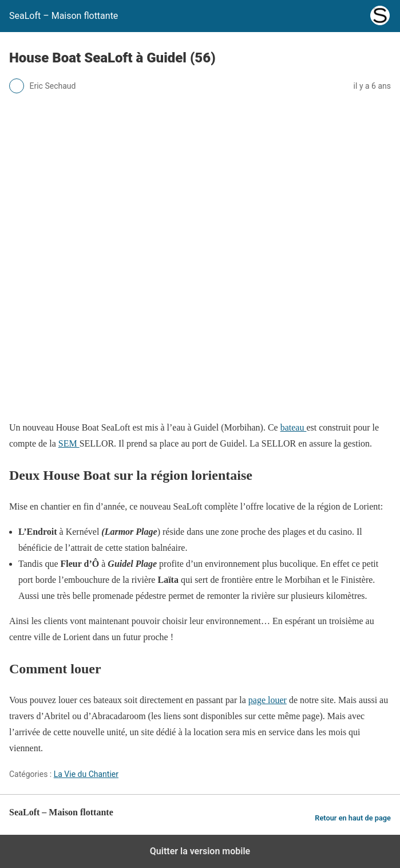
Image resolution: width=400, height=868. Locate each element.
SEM (69, 443)
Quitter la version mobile (200, 851)
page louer (268, 700)
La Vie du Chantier (86, 774)
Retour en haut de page (353, 818)
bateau (294, 427)
